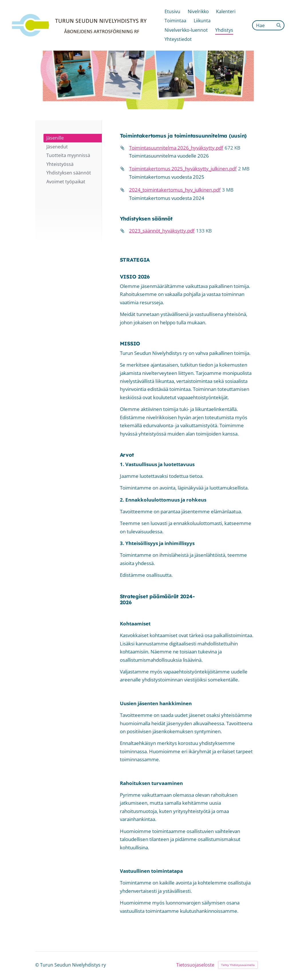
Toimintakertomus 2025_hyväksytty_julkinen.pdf (183, 169)
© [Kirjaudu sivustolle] (38, 965)
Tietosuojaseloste (195, 965)
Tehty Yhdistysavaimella (238, 965)
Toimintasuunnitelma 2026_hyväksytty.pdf (176, 148)
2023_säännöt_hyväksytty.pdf (162, 231)
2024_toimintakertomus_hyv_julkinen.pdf (175, 190)
